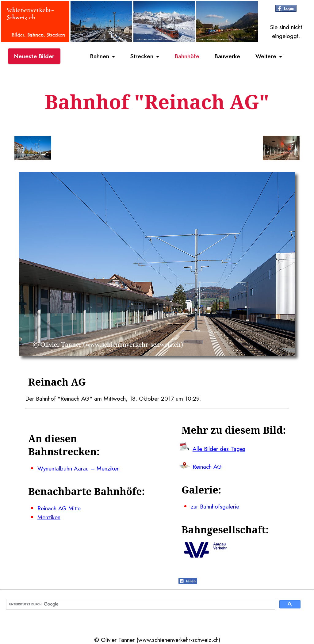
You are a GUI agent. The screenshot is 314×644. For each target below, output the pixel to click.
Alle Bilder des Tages (219, 449)
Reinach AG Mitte (59, 508)
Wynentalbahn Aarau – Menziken (78, 468)
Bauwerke (227, 56)
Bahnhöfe (187, 56)
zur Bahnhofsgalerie (215, 506)
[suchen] (140, 604)
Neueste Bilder (34, 56)
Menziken (49, 517)
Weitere (266, 56)
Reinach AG (207, 467)
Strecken (142, 56)
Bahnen (100, 56)
